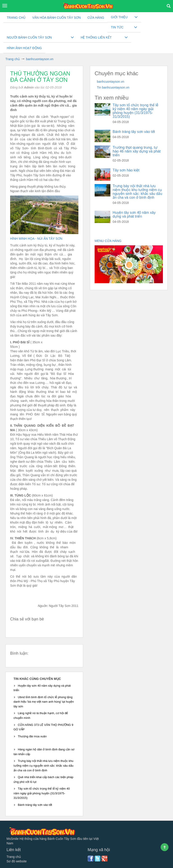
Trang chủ (16, 18)
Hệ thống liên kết (96, 37)
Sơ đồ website (17, 861)
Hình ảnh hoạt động (24, 48)
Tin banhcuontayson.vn (113, 87)
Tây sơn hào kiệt (126, 170)
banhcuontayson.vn (110, 82)
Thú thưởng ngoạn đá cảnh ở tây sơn (40, 77)
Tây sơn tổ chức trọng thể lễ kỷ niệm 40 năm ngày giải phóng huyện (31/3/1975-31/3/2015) (42, 793)
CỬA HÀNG (96, 18)
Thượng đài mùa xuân (32, 736)
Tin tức (117, 27)
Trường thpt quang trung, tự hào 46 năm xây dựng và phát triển (137, 151)
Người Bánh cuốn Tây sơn (29, 37)
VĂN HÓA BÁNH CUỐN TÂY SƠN (56, 18)
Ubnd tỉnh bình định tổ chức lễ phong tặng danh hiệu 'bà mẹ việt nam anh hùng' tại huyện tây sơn (44, 702)
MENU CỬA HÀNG (108, 241)
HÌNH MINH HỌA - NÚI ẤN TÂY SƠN (37, 239)
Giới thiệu (119, 17)
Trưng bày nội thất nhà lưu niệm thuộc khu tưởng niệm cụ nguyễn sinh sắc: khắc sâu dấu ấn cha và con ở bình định (43, 765)
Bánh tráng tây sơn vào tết (35, 805)
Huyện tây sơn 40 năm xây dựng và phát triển (134, 214)
